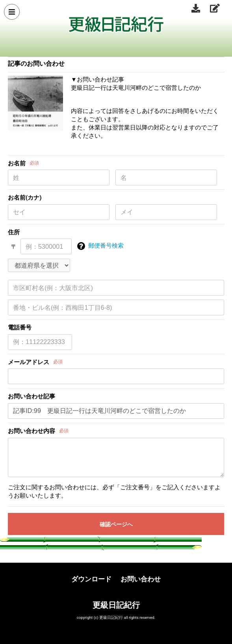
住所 (14, 232)
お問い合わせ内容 (32, 431)
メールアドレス (29, 362)
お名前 (17, 163)
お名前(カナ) (25, 198)
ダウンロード (91, 579)
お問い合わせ (141, 579)
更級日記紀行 (116, 605)
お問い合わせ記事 (32, 396)
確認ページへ (116, 524)
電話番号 (20, 328)
